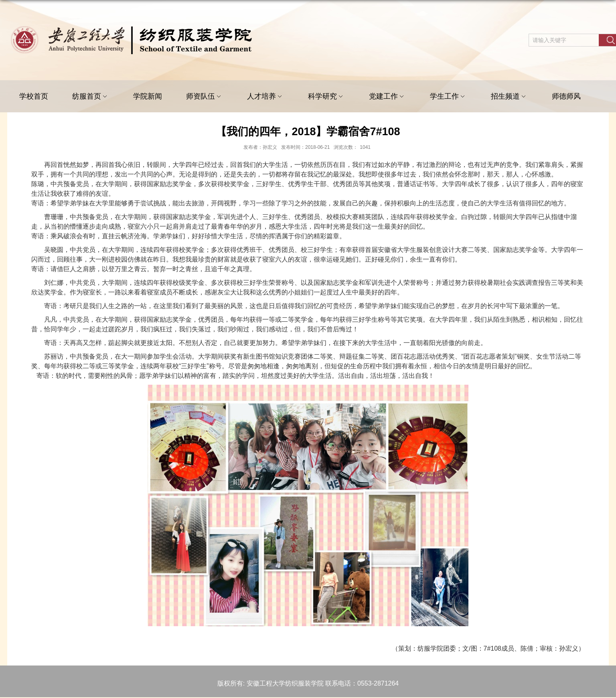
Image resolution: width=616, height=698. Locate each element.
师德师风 (566, 96)
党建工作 (387, 96)
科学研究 (326, 96)
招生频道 (509, 96)
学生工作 (448, 96)
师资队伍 (205, 96)
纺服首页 (91, 96)
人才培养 (265, 96)
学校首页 (34, 96)
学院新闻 (148, 96)
